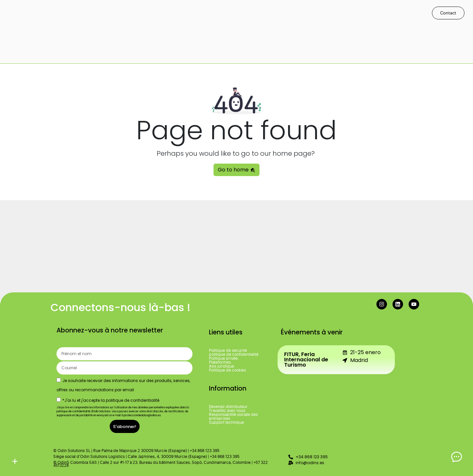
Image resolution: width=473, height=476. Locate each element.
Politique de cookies (227, 370)
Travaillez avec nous (227, 411)
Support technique (226, 422)
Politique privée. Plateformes (224, 360)
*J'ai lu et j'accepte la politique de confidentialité (111, 400)
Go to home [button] (236, 170)
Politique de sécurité (228, 351)
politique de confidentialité (234, 354)
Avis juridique (222, 366)
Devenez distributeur (228, 407)
